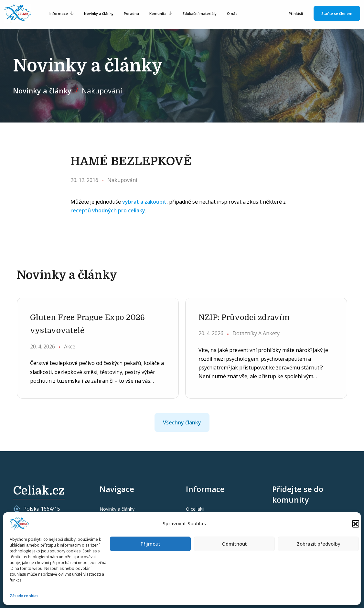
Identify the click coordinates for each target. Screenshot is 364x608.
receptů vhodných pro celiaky (108, 210)
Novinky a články (99, 13)
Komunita (158, 13)
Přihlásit (296, 13)
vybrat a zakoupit (144, 202)
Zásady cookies (24, 596)
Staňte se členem (337, 13)
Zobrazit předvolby (319, 544)
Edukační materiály (200, 13)
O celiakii (195, 509)
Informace (59, 13)
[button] (356, 524)
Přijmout (150, 544)
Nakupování (102, 91)
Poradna (131, 13)
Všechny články (182, 422)
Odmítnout (234, 544)
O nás (232, 13)
